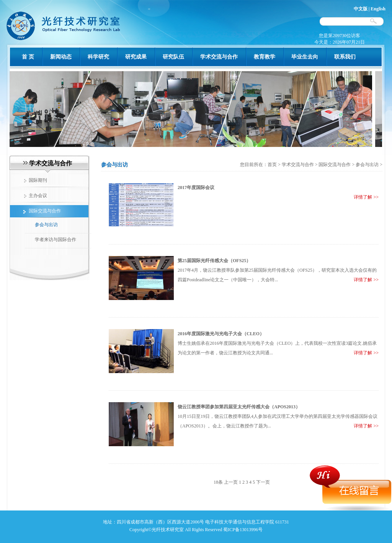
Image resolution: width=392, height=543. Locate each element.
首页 (273, 165)
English (378, 9)
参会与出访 (46, 225)
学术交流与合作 (219, 57)
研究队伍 (173, 57)
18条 (218, 482)
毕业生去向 (305, 57)
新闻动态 (61, 57)
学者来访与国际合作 (56, 240)
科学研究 (98, 57)
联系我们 (345, 57)
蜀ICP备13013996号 (243, 530)
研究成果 (136, 57)
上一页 (231, 482)
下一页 (263, 482)
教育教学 (265, 57)
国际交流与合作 (335, 165)
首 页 (28, 57)
